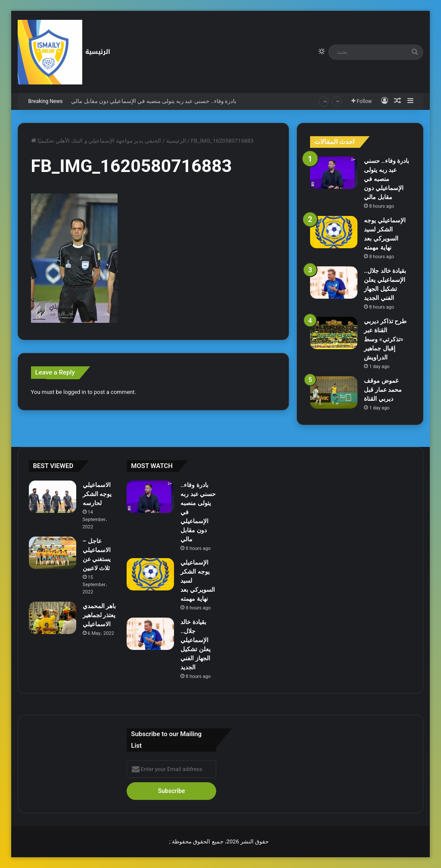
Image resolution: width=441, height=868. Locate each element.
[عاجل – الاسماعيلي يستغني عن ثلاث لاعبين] (53, 553)
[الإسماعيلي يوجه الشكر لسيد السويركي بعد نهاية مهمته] (334, 232)
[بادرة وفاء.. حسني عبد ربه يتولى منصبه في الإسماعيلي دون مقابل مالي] (334, 173)
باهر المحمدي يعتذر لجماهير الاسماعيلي (99, 615)
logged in (75, 392)
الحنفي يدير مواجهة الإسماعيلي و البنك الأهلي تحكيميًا (99, 141)
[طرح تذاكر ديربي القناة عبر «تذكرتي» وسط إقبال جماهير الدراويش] (334, 333)
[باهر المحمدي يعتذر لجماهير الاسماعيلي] (53, 618)
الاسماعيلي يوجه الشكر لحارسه (97, 494)
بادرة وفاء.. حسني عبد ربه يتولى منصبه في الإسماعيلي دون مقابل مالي (154, 101)
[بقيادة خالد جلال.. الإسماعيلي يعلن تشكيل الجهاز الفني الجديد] (334, 283)
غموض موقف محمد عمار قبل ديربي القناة (383, 390)
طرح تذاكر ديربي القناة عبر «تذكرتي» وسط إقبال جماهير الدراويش (385, 339)
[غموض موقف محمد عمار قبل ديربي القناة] (334, 392)
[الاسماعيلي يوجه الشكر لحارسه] (53, 497)
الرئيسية (98, 52)
